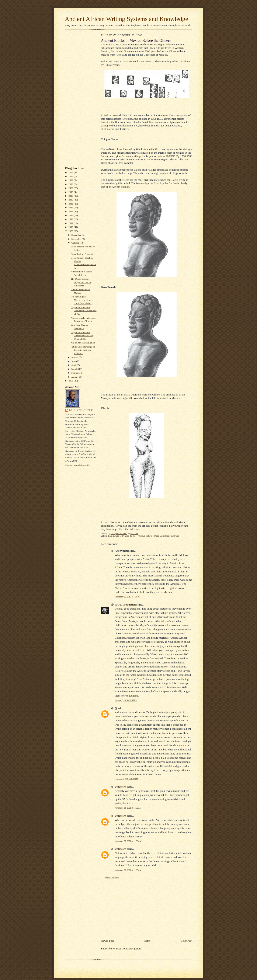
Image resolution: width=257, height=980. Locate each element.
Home (147, 941)
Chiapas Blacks (128, 536)
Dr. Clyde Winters (81, 410)
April (74, 365)
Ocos (156, 536)
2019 (71, 192)
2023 (71, 176)
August (75, 357)
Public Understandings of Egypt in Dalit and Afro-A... (83, 350)
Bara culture (114, 536)
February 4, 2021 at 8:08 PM (126, 779)
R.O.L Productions (126, 605)
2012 (71, 219)
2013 (71, 215)
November (77, 239)
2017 (71, 200)
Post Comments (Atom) (129, 948)
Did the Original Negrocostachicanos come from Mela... (82, 300)
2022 (71, 180)
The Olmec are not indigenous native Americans (81, 282)
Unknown (121, 787)
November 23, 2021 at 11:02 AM (128, 808)
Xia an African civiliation (83, 343)
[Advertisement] (78, 99)
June (74, 361)
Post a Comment (112, 878)
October (75, 243)
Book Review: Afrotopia (82, 254)
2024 (71, 172)
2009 (71, 231)
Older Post (186, 941)
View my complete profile (77, 465)
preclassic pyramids (170, 536)
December (77, 235)
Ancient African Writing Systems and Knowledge (127, 19)
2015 (71, 207)
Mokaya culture (145, 536)
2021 (71, 184)
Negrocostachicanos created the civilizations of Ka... (84, 311)
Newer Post (107, 941)
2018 (71, 196)
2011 (71, 223)
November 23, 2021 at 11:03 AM (128, 841)
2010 (71, 227)
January (75, 377)
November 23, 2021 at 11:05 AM (128, 870)
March (75, 369)
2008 (71, 381)
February (76, 373)
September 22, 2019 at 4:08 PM (128, 597)
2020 (71, 188)
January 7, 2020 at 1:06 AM (126, 700)
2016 (71, 204)
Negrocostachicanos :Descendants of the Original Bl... (82, 336)
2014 (71, 212)
